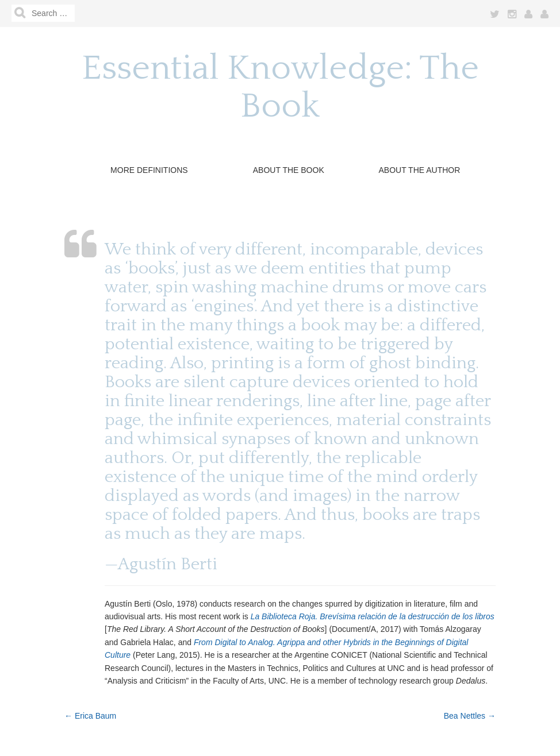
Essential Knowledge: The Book (280, 88)
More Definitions (149, 170)
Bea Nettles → (470, 716)
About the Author (419, 170)
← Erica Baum (90, 716)
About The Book (289, 170)
